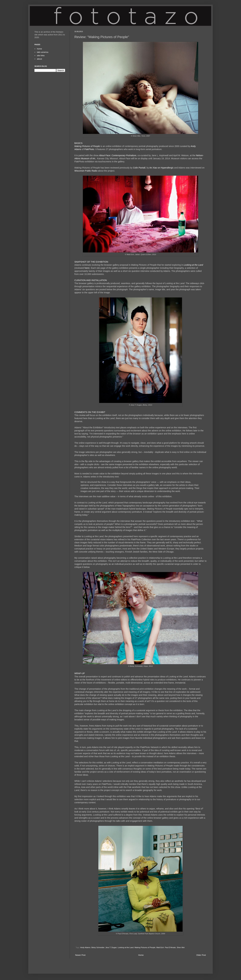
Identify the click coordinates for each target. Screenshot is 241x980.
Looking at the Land (193, 265)
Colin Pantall (139, 168)
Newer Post (80, 955)
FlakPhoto (89, 149)
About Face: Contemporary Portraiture (118, 155)
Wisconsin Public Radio (86, 171)
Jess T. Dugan (111, 947)
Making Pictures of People (87, 146)
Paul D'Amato (170, 947)
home (39, 49)
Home (141, 955)
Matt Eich (160, 947)
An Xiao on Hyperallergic (161, 168)
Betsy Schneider (98, 947)
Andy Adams (85, 947)
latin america (43, 52)
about (39, 59)
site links (41, 56)
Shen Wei (181, 947)
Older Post (201, 955)
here (87, 268)
